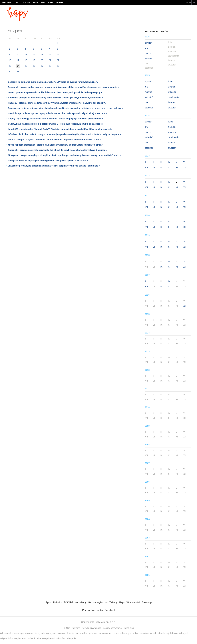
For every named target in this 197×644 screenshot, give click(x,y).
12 (34, 54)
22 (58, 60)
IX (161, 167)
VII (146, 167)
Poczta (188, 2)
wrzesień (172, 92)
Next (43, 2)
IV (169, 162)
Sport (18, 2)
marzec (148, 53)
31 (18, 72)
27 (42, 66)
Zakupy (113, 602)
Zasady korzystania (112, 628)
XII (185, 167)
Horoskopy (80, 602)
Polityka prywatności (92, 628)
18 (26, 60)
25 (26, 66)
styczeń (148, 43)
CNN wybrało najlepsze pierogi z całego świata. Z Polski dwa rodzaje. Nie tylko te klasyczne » (56, 124)
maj (147, 102)
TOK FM (68, 602)
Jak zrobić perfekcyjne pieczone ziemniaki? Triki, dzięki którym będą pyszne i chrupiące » (54, 166)
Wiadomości (7, 2)
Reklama (76, 628)
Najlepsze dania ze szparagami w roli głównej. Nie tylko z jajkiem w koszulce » (48, 160)
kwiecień (149, 59)
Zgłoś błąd (129, 628)
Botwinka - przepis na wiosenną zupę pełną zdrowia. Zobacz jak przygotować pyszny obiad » (55, 98)
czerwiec (149, 108)
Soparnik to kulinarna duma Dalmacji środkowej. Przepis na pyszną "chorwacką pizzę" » (53, 82)
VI (184, 162)
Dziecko (60, 2)
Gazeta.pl (147, 602)
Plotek (51, 2)
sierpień (172, 87)
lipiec (170, 81)
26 (34, 66)
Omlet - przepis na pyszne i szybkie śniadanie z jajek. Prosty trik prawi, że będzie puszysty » (55, 92)
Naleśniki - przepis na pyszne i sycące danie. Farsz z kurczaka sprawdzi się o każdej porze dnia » (58, 113)
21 (50, 60)
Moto (35, 2)
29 (58, 66)
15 (58, 54)
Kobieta (27, 2)
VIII (154, 167)
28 (50, 66)
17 (18, 60)
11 (26, 54)
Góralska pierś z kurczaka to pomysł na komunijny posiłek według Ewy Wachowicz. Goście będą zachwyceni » (65, 134)
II (153, 162)
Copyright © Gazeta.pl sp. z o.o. (98, 622)
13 (42, 54)
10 (18, 54)
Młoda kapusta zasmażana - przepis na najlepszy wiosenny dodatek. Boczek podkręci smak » (56, 145)
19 (34, 60)
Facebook (110, 610)
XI (177, 167)
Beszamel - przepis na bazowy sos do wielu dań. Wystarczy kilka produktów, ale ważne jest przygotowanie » (63, 87)
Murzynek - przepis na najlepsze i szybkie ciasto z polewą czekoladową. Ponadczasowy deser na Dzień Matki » (64, 155)
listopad (172, 102)
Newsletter (97, 610)
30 (10, 72)
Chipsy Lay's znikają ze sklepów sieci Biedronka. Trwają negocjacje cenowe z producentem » (56, 119)
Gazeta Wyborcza (98, 602)
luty (147, 48)
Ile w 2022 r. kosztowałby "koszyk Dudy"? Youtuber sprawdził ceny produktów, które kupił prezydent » (60, 129)
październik (173, 97)
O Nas (67, 628)
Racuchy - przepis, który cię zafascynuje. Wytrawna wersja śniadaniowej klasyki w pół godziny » (57, 103)
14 (50, 54)
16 (10, 60)
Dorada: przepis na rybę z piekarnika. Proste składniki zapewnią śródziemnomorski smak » (55, 140)
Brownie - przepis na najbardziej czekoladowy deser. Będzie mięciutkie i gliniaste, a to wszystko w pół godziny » (65, 108)
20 (42, 60)
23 (10, 66)
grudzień (172, 108)
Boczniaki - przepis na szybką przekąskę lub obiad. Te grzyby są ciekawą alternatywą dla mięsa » (58, 150)
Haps (122, 602)
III (161, 162)
